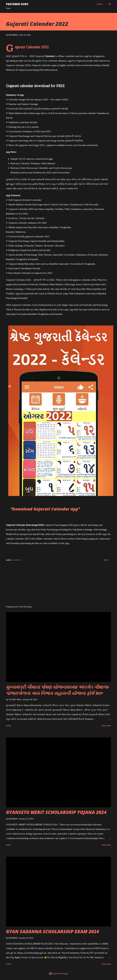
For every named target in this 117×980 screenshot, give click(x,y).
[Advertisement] (58, 586)
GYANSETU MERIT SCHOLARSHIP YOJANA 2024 (56, 812)
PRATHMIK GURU (17, 4)
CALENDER (17, 560)
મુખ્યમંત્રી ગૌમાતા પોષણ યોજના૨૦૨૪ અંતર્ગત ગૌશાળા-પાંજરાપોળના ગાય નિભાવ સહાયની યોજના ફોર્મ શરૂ (58, 690)
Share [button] (106, 560)
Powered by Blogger (58, 974)
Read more (106, 726)
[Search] (100, 4)
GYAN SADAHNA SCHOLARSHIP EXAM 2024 (53, 931)
